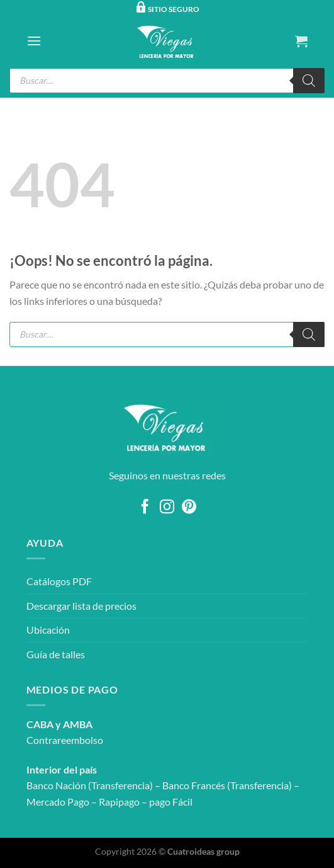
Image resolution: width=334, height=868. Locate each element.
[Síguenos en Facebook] (145, 508)
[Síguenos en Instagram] (167, 508)
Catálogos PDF (59, 581)
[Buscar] (309, 81)
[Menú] (34, 41)
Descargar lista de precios (81, 606)
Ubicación (48, 630)
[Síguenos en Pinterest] (189, 508)
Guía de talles (56, 654)
